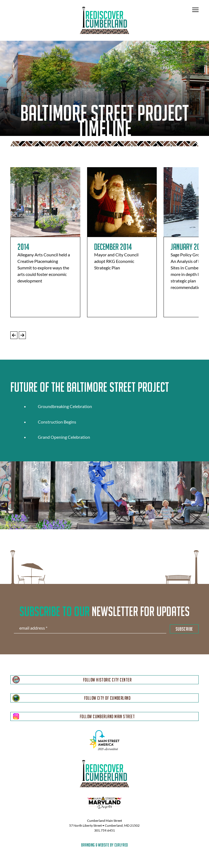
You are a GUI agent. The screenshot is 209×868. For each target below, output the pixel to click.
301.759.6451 (104, 830)
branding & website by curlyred (104, 845)
